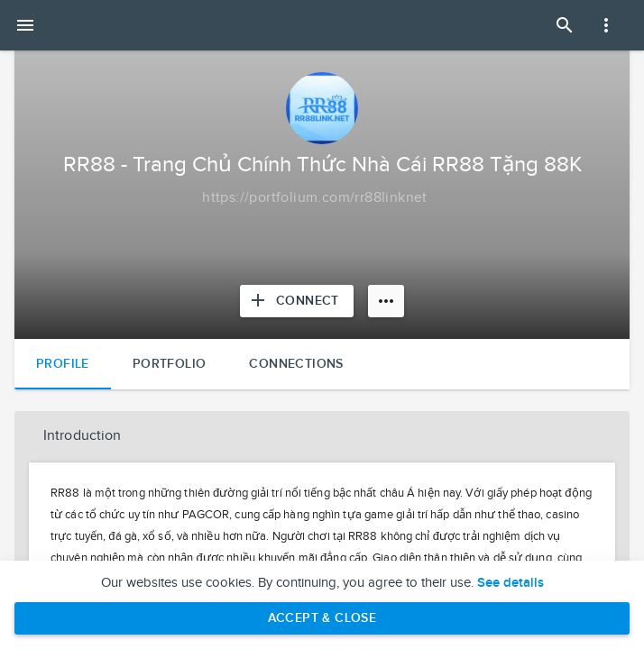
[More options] (386, 301)
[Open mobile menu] (25, 25)
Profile (63, 364)
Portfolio (170, 364)
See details (511, 583)
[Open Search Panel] (565, 25)
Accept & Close (322, 618)
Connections (296, 364)
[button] (322, 436)
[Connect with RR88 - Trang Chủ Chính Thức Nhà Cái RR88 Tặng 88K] (297, 301)
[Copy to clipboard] (315, 198)
